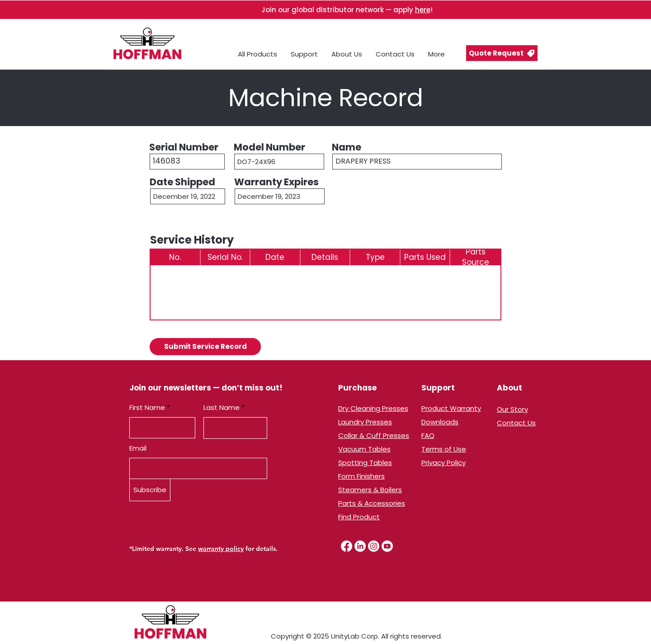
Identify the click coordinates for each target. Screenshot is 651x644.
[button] (502, 53)
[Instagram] (374, 546)
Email (138, 448)
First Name (147, 407)
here (423, 10)
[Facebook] (347, 546)
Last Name (222, 407)
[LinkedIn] (360, 546)
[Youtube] (387, 546)
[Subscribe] (150, 490)
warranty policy (221, 549)
